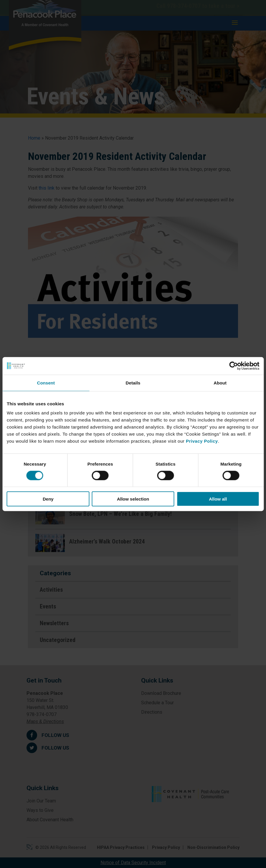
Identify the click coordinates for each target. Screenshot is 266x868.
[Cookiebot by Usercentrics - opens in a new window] (233, 366)
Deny (48, 499)
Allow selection (133, 499)
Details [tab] (133, 383)
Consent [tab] (46, 383)
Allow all (218, 499)
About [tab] (220, 383)
